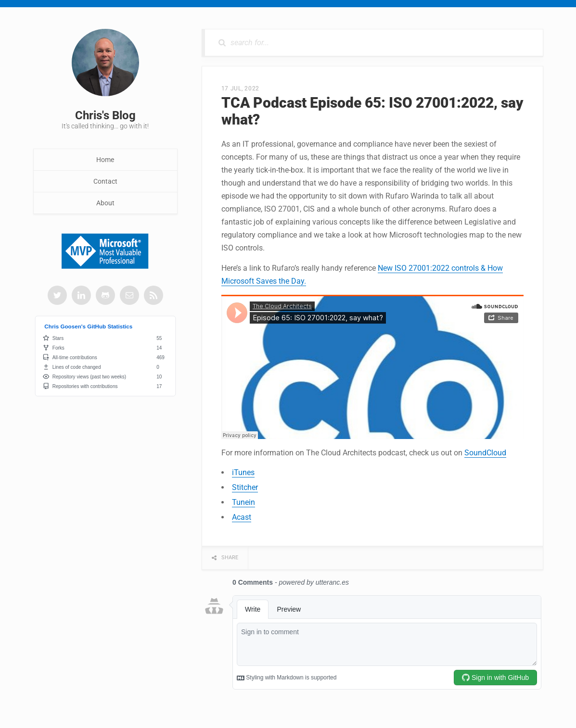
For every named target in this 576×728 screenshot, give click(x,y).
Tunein (243, 502)
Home (105, 160)
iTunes (243, 472)
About (105, 203)
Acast (242, 517)
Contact (105, 181)
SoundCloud (485, 453)
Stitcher (245, 487)
